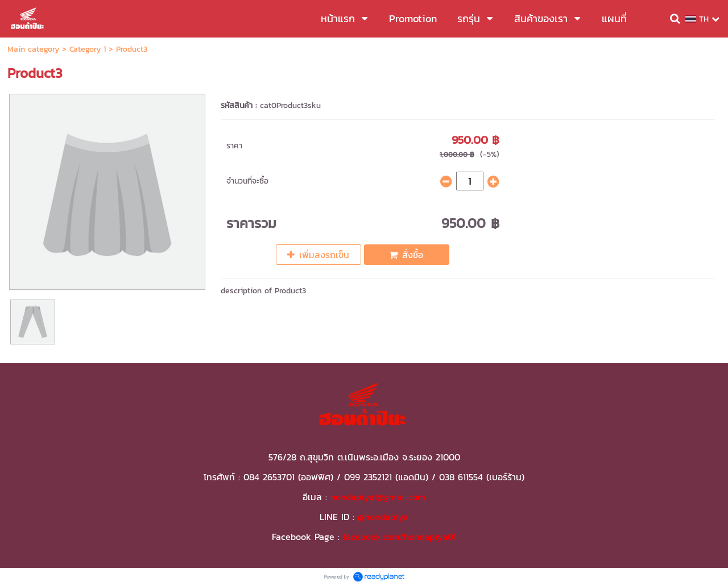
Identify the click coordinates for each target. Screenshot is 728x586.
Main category (33, 49)
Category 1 (88, 49)
